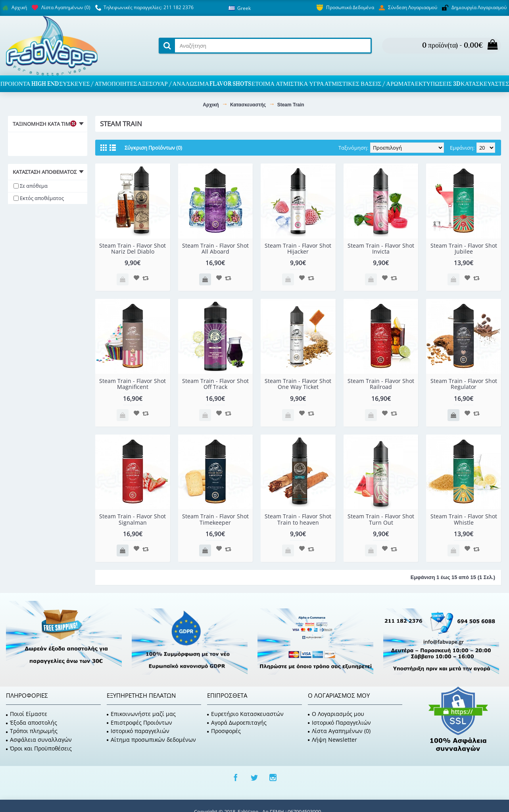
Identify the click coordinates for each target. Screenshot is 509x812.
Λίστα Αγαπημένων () (339, 731)
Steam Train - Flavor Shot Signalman (133, 519)
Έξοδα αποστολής (32, 723)
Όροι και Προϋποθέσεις (39, 748)
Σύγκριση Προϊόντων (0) (153, 148)
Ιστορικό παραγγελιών (138, 731)
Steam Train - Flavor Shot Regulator (464, 384)
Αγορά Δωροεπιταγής (237, 723)
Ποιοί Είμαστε (27, 714)
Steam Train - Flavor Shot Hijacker (298, 248)
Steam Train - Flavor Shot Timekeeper (215, 519)
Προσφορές (224, 731)
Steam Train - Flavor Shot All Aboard (215, 248)
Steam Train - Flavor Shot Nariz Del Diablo (133, 248)
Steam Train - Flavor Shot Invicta (381, 248)
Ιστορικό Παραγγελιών (339, 723)
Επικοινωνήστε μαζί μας (141, 714)
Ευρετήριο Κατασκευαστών (245, 714)
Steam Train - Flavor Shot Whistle (464, 519)
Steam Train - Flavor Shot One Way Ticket (298, 384)
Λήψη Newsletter (332, 740)
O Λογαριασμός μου (336, 714)
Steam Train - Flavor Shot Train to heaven (298, 519)
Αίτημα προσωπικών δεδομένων (151, 740)
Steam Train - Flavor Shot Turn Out (381, 519)
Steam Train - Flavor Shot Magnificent (133, 384)
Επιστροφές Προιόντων (139, 723)
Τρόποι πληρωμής (32, 731)
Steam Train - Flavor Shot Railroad (381, 384)
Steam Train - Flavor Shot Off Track (215, 384)
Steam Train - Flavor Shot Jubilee (464, 248)
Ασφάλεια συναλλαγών (39, 740)
